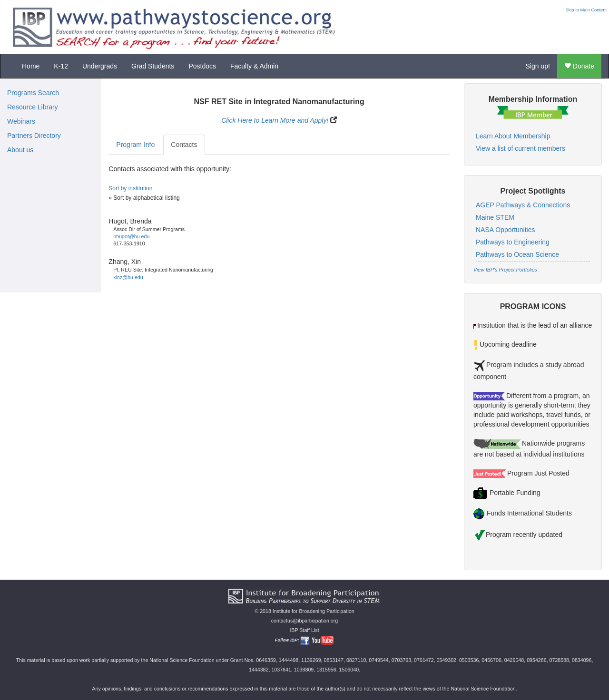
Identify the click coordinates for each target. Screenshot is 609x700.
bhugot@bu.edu (131, 236)
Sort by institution (130, 188)
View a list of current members (521, 148)
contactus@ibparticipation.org (305, 621)
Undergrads (100, 66)
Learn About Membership (513, 136)
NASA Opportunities (506, 230)
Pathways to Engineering (513, 242)
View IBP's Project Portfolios (505, 270)
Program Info (135, 145)
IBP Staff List (304, 630)
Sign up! (538, 66)
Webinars (21, 121)
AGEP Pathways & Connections (523, 205)
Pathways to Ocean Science (517, 254)
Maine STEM (495, 217)
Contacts (184, 145)
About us (20, 150)
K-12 (61, 66)
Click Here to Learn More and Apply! (275, 120)
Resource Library (33, 107)
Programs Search (33, 93)
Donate (579, 66)
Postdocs (202, 66)
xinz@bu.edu (128, 277)
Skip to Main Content (586, 10)
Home (31, 66)
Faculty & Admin (254, 66)
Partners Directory (34, 136)
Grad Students (153, 66)
